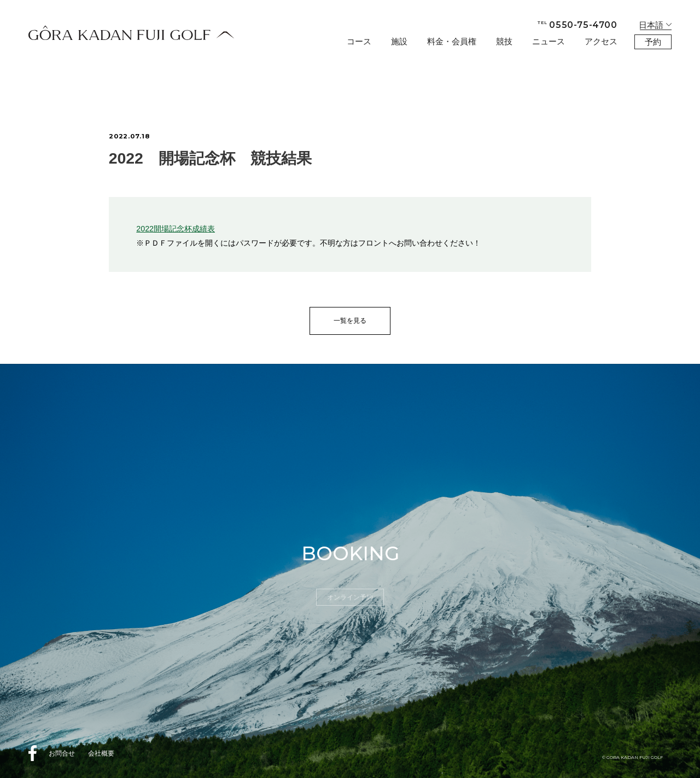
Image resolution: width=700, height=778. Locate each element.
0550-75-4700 (577, 25)
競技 (504, 41)
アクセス (601, 41)
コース (359, 41)
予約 (653, 42)
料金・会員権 (452, 41)
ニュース (549, 41)
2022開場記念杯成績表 (176, 229)
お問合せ (62, 753)
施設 (399, 41)
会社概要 (101, 753)
